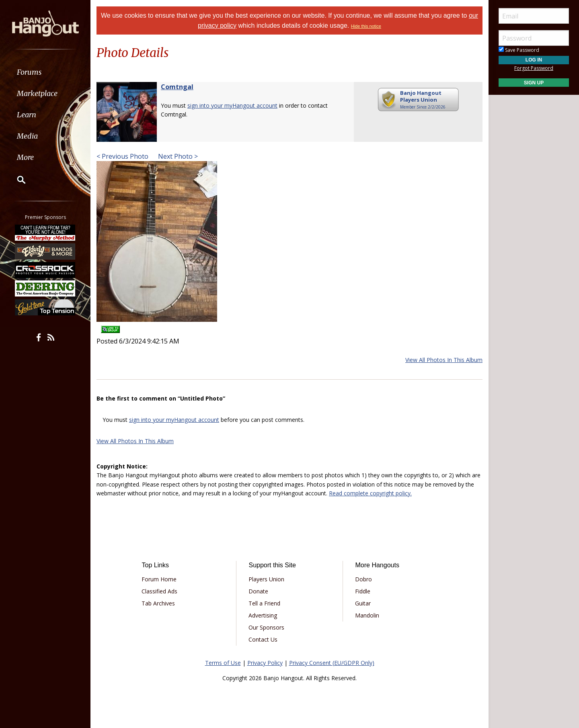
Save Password (519, 50)
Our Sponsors (266, 627)
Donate (258, 591)
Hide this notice (366, 26)
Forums (29, 72)
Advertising (263, 615)
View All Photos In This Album (444, 360)
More (25, 157)
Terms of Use (223, 663)
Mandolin (367, 615)
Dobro (363, 579)
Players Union (266, 579)
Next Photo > (177, 156)
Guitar (363, 603)
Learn (27, 115)
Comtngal (177, 87)
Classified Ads (159, 591)
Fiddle (363, 591)
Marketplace (37, 93)
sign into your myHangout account (232, 105)
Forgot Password (534, 68)
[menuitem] (45, 72)
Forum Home (159, 579)
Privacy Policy (265, 663)
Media (27, 136)
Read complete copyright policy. (370, 493)
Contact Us (263, 639)
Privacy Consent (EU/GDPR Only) (332, 663)
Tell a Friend (264, 603)
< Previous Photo (122, 156)
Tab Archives (158, 603)
